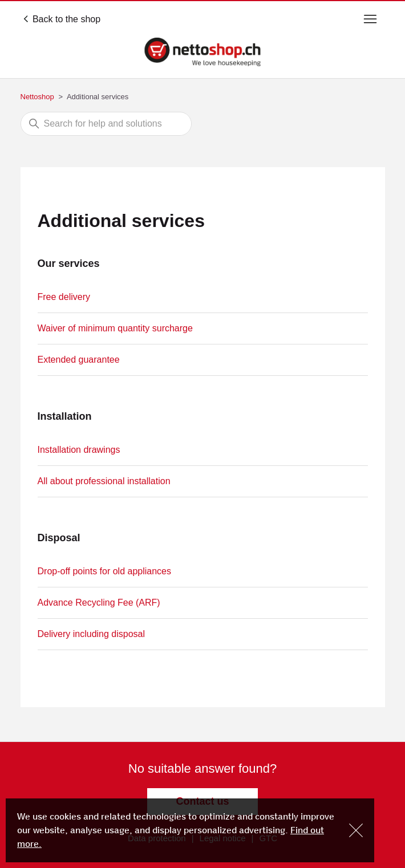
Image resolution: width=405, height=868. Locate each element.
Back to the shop (62, 19)
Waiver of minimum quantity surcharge (115, 328)
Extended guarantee (79, 360)
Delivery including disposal (92, 634)
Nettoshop (37, 97)
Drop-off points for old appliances (105, 571)
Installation (65, 416)
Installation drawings (79, 450)
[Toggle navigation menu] (370, 19)
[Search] (106, 124)
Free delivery (64, 297)
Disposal (59, 538)
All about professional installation (104, 481)
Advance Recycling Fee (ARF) (99, 603)
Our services (69, 263)
